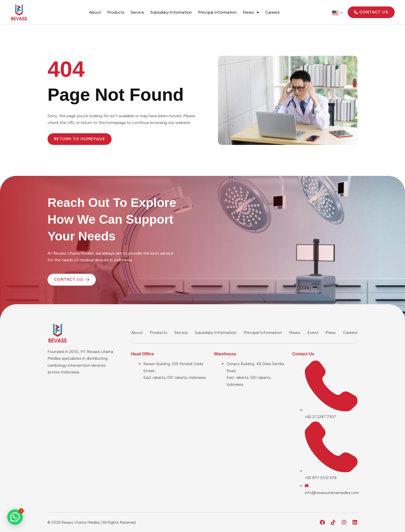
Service (137, 12)
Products (116, 12)
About (95, 12)
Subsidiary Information (171, 12)
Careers (272, 12)
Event (313, 332)
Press (331, 332)
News (251, 12)
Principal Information (217, 12)
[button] (15, 517)
